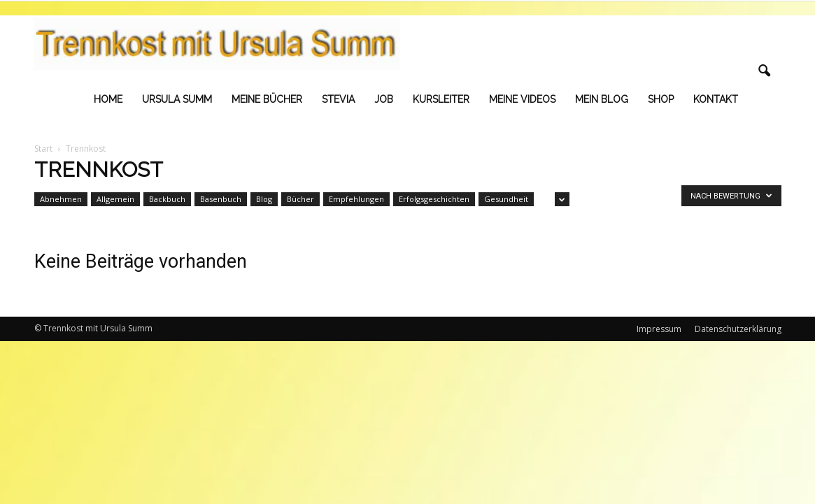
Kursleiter (441, 99)
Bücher (300, 199)
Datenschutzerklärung (738, 329)
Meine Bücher (267, 99)
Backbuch (167, 199)
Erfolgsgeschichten (434, 199)
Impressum (659, 329)
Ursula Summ (177, 99)
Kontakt (716, 99)
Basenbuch (221, 199)
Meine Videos (522, 99)
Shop (661, 99)
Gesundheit (506, 199)
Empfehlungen (356, 199)
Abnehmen (61, 199)
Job (384, 99)
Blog (264, 199)
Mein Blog (602, 99)
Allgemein (115, 199)
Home (108, 99)
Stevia (338, 99)
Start (43, 149)
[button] (765, 71)
